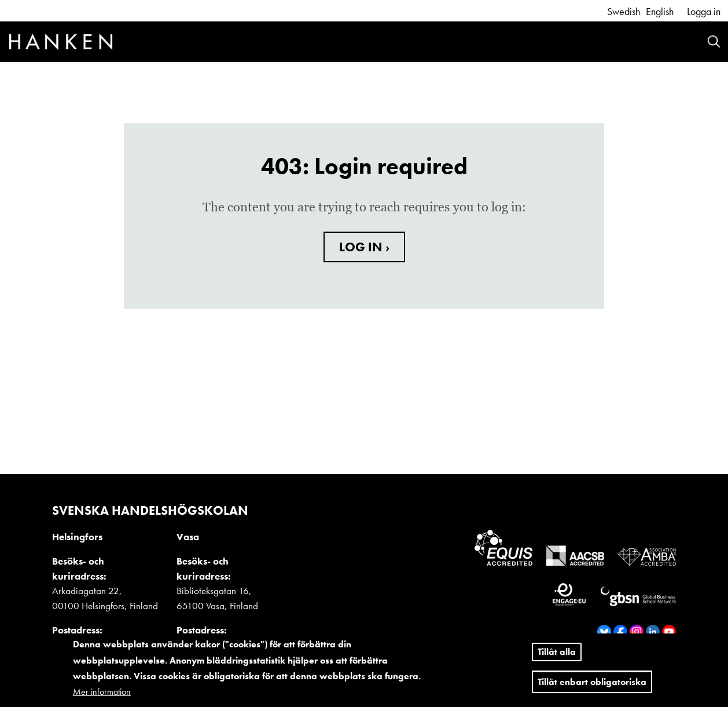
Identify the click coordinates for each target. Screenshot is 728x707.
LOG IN (362, 247)
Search (714, 41)
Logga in (704, 11)
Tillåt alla (557, 652)
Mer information (102, 692)
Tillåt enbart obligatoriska (592, 682)
